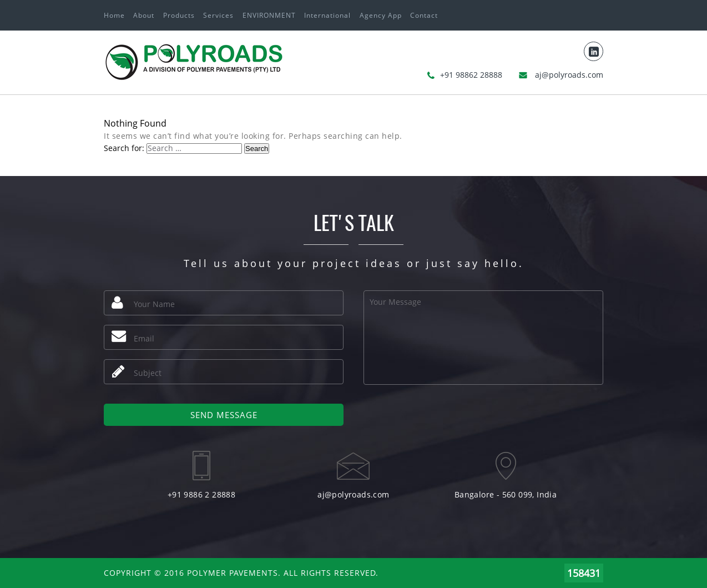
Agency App (381, 15)
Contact (424, 15)
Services (218, 15)
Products (179, 15)
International (327, 15)
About (144, 15)
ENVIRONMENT (269, 15)
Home (114, 15)
